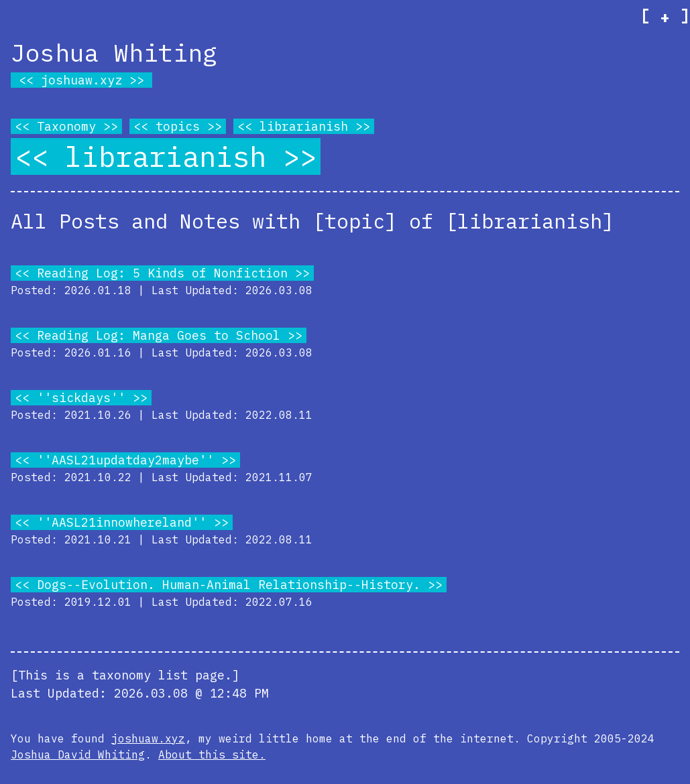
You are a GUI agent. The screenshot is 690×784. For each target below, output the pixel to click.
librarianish (304, 126)
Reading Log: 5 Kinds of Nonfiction (162, 273)
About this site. (212, 755)
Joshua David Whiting (78, 755)
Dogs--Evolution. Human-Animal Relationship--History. (229, 585)
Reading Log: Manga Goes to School (159, 335)
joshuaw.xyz (81, 80)
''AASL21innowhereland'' (122, 522)
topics (178, 126)
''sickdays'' (81, 398)
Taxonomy (66, 126)
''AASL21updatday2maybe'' (125, 460)
